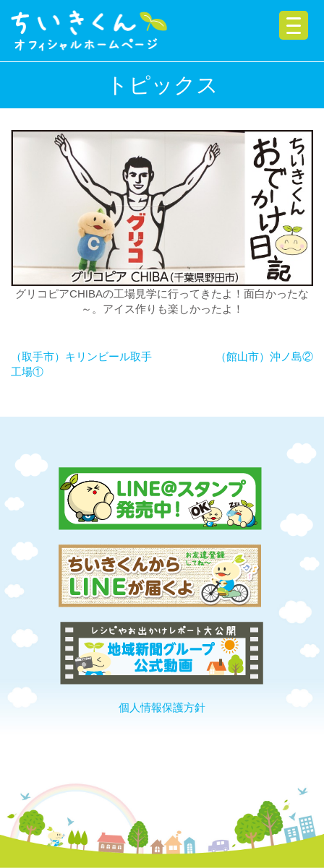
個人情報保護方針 (162, 707)
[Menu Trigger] (294, 25)
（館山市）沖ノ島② (264, 356)
